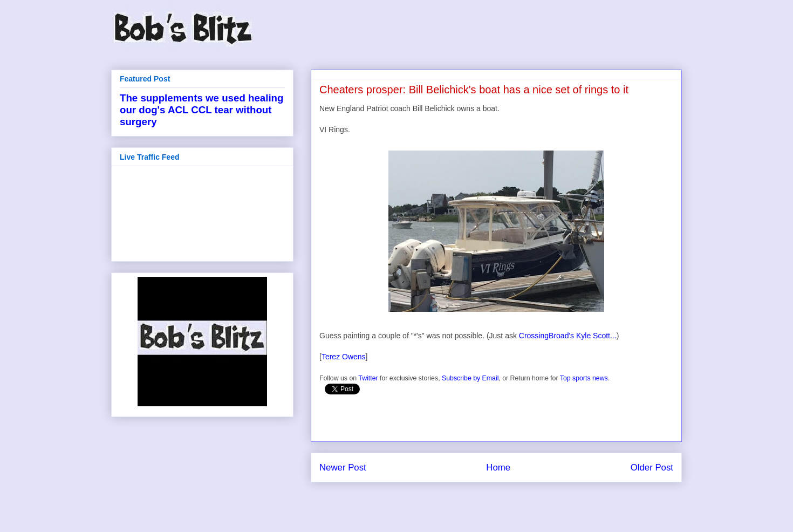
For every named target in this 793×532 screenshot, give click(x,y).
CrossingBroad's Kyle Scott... (568, 336)
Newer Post (343, 468)
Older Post (652, 468)
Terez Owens (344, 357)
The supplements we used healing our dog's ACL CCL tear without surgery (201, 110)
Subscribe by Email (470, 378)
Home (498, 468)
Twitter (368, 378)
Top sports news (584, 378)
